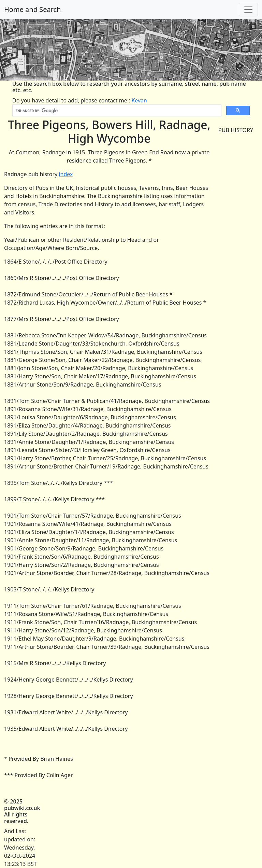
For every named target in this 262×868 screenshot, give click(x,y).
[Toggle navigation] (248, 10)
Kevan (139, 100)
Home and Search (32, 9)
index (66, 174)
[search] (116, 111)
